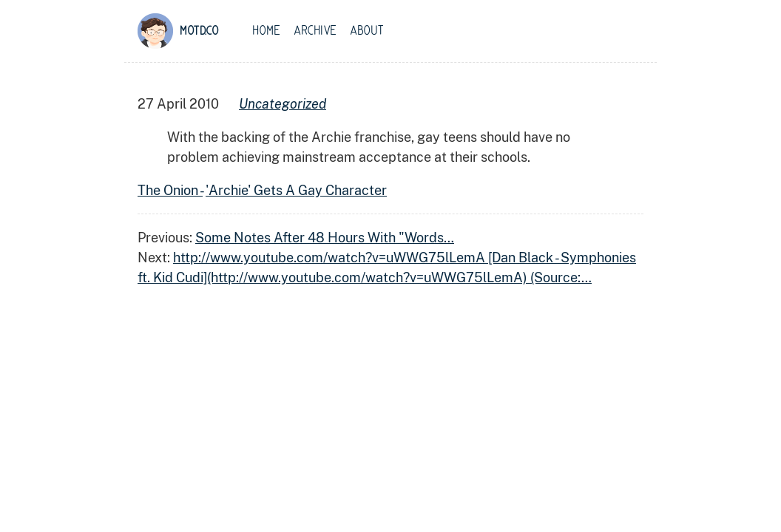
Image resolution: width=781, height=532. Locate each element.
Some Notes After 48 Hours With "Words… (325, 238)
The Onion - (170, 190)
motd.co (199, 31)
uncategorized (283, 104)
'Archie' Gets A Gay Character (296, 190)
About (367, 31)
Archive (315, 31)
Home (266, 31)
